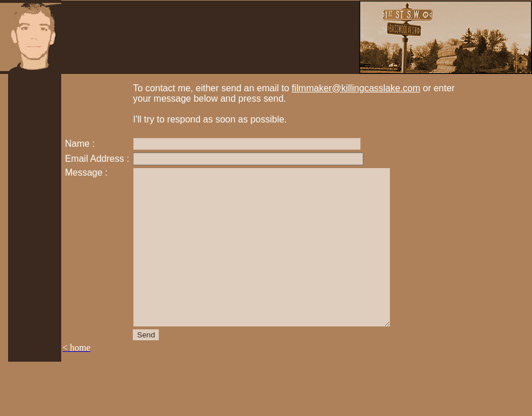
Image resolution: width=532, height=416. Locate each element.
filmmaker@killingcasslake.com (356, 88)
